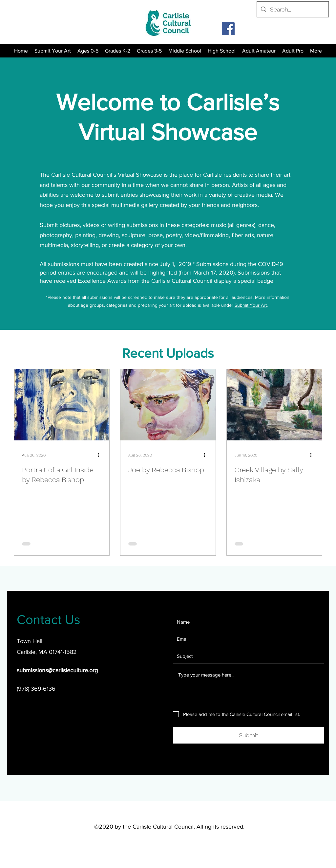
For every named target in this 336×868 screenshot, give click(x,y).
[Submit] (248, 735)
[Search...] (292, 10)
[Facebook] (228, 29)
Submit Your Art (251, 305)
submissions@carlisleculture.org (57, 670)
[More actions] (100, 455)
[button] (118, 51)
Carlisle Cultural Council (163, 827)
